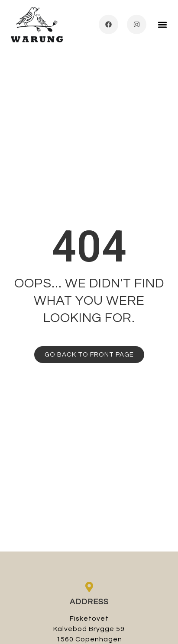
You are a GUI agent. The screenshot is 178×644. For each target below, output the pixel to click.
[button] (162, 24)
